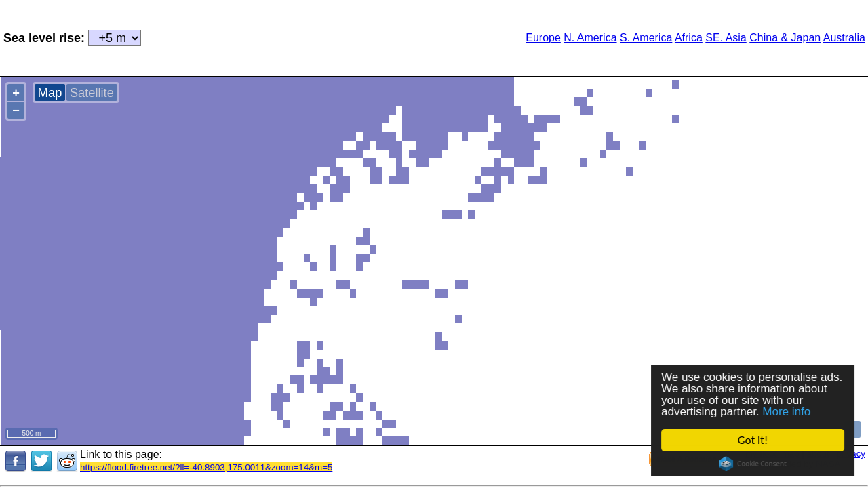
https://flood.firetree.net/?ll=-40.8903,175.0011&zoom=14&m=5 (206, 467)
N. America (590, 38)
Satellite (92, 93)
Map (50, 93)
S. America (646, 38)
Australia (844, 38)
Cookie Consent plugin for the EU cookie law (753, 464)
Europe (543, 38)
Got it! (753, 440)
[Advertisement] (312, 37)
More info (787, 412)
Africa (689, 38)
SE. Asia (726, 38)
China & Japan (785, 38)
